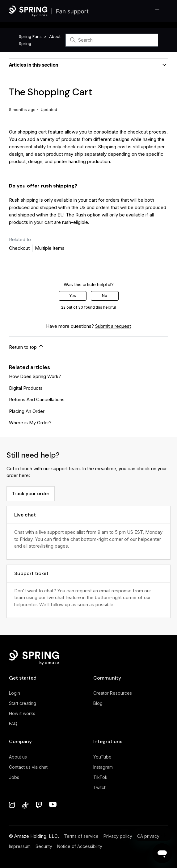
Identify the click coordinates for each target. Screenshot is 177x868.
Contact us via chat (28, 767)
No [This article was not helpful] (105, 296)
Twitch (100, 787)
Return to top (27, 346)
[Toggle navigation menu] (157, 11)
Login (15, 693)
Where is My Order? (30, 423)
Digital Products (26, 388)
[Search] (112, 40)
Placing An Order (27, 411)
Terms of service (81, 836)
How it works (22, 713)
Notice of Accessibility (80, 846)
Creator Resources (113, 693)
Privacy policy (118, 836)
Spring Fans (30, 36)
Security (44, 846)
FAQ (13, 724)
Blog (98, 703)
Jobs (14, 777)
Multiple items (50, 248)
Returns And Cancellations (37, 399)
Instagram (103, 767)
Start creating (23, 703)
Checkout (19, 248)
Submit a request (113, 326)
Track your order (31, 494)
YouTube (102, 757)
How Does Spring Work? (35, 376)
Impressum (20, 846)
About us (18, 757)
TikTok (100, 777)
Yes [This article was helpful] (73, 296)
